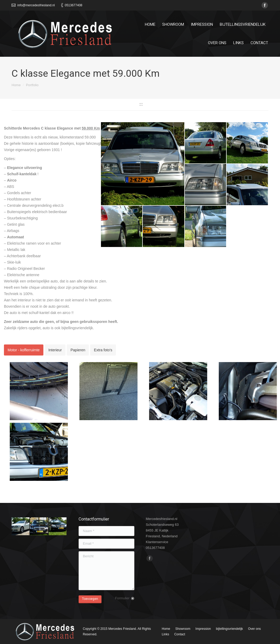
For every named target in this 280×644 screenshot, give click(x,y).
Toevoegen (90, 599)
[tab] (24, 350)
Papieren (78, 350)
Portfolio (32, 85)
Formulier (122, 598)
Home (16, 85)
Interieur (55, 350)
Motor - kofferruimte (24, 350)
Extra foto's (103, 350)
